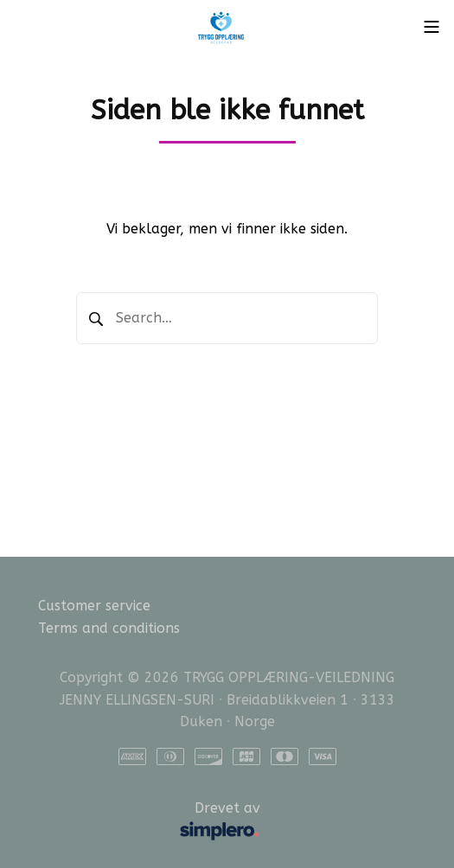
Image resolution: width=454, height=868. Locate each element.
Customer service (94, 606)
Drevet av (157, 822)
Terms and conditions (109, 628)
